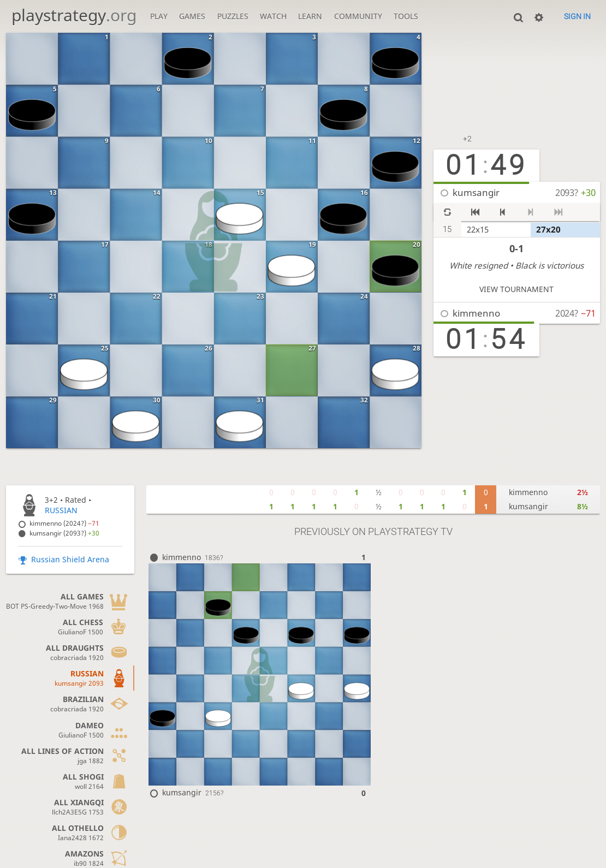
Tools (406, 16)
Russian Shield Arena (70, 559)
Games (192, 16)
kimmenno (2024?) (64, 523)
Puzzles (233, 16)
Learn (310, 16)
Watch (273, 16)
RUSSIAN (61, 510)
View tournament (516, 289)
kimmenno (476, 313)
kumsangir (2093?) (64, 533)
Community (358, 16)
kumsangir (476, 192)
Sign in (577, 16)
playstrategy (74, 15)
